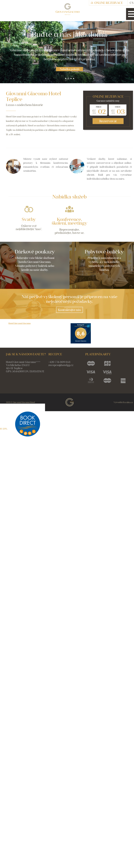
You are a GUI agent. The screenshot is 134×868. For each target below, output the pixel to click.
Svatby (29, 219)
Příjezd (99, 107)
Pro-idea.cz (128, 402)
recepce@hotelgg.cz (61, 365)
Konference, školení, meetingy (69, 221)
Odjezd (118, 107)
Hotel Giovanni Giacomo (20, 323)
